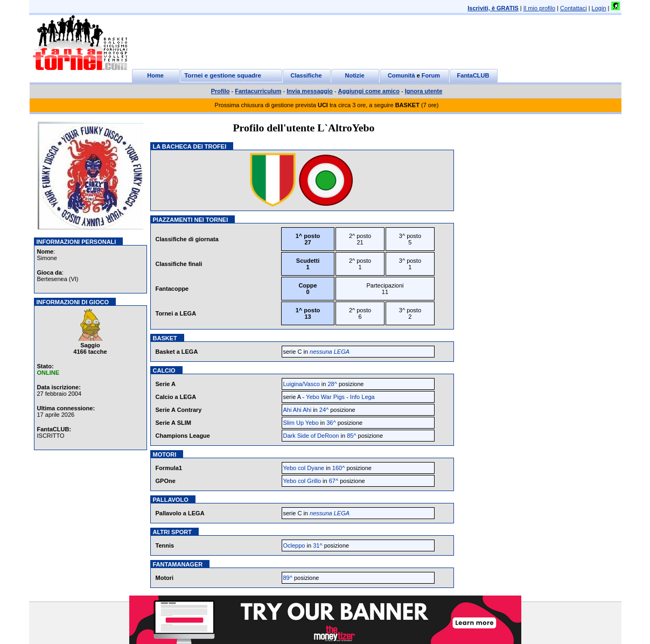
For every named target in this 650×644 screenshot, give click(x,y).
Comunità (401, 75)
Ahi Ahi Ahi (298, 410)
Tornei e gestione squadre (223, 75)
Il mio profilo (539, 8)
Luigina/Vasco (302, 384)
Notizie (354, 75)
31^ (317, 545)
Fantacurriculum (258, 91)
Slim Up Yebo (301, 423)
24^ (324, 410)
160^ (339, 468)
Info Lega (362, 397)
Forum (431, 75)
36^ (331, 423)
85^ (351, 436)
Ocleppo (294, 545)
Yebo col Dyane (304, 468)
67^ (334, 481)
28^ (332, 384)
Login (599, 8)
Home (155, 75)
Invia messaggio (310, 91)
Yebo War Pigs (326, 397)
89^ (288, 578)
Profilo (221, 91)
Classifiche (306, 75)
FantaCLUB (473, 75)
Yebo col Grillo (302, 481)
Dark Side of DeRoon (312, 436)
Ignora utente (424, 91)
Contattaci (574, 8)
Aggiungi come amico (369, 91)
